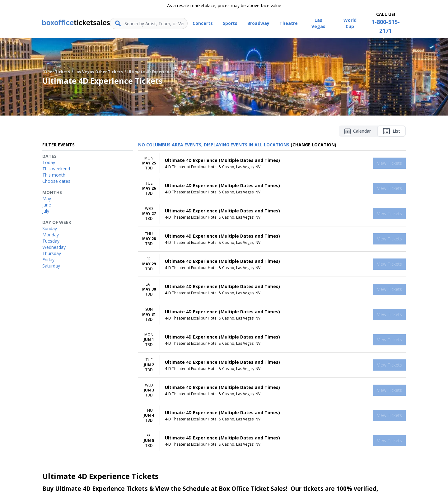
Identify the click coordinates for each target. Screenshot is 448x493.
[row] (272, 163)
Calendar (358, 131)
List (391, 131)
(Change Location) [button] (313, 145)
